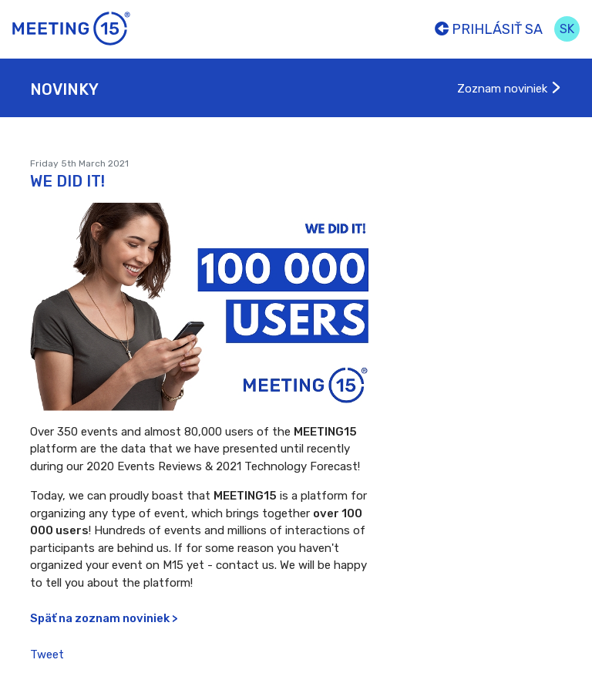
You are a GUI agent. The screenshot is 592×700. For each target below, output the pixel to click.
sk (567, 29)
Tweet (47, 655)
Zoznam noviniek (510, 89)
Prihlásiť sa (489, 29)
